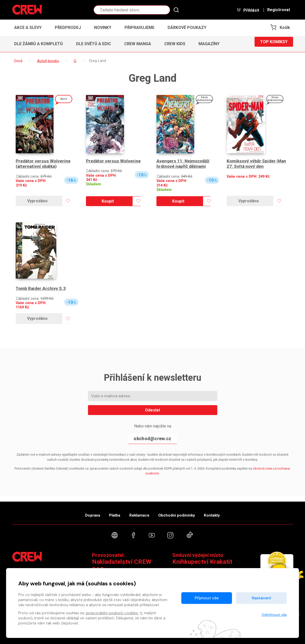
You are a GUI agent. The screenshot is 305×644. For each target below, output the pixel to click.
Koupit (108, 201)
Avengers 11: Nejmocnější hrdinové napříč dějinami (184, 164)
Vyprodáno (37, 201)
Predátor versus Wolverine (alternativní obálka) (43, 164)
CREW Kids (175, 44)
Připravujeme (139, 28)
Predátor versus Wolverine (114, 161)
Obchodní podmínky (183, 512)
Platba (109, 512)
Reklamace (140, 512)
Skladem (94, 184)
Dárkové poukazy (187, 28)
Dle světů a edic (94, 44)
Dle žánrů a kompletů (39, 44)
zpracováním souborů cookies (112, 613)
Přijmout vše (207, 598)
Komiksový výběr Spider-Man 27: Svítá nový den (257, 164)
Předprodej (68, 28)
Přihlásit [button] (248, 10)
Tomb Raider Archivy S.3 (41, 288)
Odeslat (152, 410)
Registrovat (279, 10)
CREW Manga (138, 44)
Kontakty (224, 512)
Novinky (103, 28)
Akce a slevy (28, 28)
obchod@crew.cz (152, 439)
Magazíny (209, 44)
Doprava (81, 512)
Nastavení (261, 598)
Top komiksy (274, 44)
